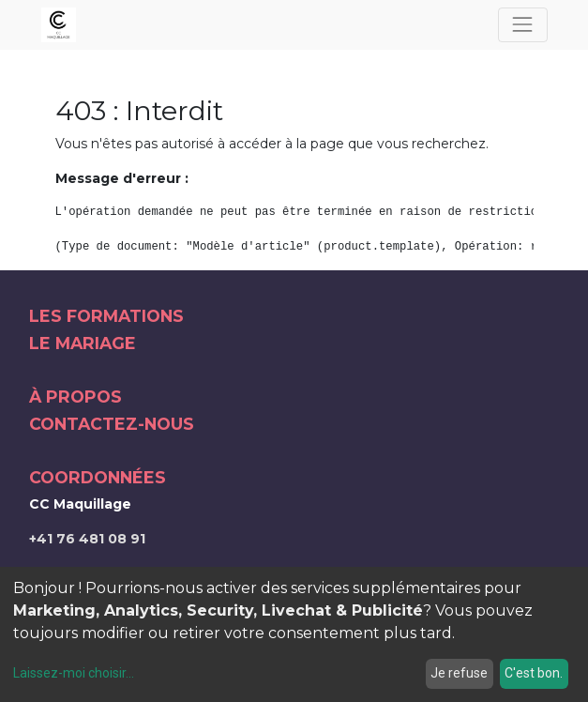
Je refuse (459, 673)
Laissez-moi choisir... (74, 673)
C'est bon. (534, 673)
